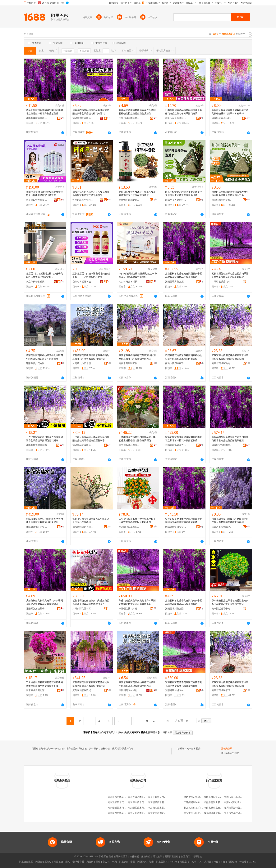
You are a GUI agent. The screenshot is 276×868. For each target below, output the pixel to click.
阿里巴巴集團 (26, 862)
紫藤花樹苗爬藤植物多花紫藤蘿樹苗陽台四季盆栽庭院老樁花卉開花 (91, 112)
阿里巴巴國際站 (44, 862)
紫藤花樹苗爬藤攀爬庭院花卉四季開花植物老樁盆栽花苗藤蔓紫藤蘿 (137, 112)
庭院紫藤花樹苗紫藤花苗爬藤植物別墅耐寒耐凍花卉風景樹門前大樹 (137, 357)
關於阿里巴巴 (172, 857)
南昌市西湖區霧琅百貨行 (176, 363)
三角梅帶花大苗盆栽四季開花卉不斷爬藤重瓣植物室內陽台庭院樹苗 (137, 439)
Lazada (253, 862)
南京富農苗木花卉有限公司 (122, 813)
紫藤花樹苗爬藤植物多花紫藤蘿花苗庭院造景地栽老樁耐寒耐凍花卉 (91, 602)
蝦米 (151, 862)
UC (200, 862)
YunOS (174, 862)
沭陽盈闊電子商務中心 (37, 527)
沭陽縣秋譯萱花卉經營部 (222, 282)
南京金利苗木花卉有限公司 (142, 813)
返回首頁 (168, 732)
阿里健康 (232, 862)
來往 (216, 862)
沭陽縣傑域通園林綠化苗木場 (37, 118)
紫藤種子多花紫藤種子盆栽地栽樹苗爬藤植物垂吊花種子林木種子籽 (230, 112)
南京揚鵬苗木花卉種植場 (161, 802)
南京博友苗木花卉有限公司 (142, 802)
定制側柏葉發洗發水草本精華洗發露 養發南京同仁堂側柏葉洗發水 (137, 194)
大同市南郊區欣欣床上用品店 (239, 797)
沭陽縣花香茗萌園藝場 (222, 118)
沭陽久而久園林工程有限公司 (83, 609)
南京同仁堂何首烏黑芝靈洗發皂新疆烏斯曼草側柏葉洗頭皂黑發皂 (91, 194)
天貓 (98, 862)
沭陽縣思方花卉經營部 (176, 282)
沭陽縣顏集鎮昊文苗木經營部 (176, 527)
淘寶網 (90, 862)
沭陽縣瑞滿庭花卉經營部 (176, 445)
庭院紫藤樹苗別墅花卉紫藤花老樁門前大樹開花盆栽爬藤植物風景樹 (44, 521)
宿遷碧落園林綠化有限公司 (222, 527)
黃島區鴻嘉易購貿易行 (83, 690)
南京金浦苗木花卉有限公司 (122, 808)
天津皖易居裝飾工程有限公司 (199, 802)
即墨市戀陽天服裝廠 (214, 802)
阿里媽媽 (142, 862)
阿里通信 (184, 862)
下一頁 (165, 721)
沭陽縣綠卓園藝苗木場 (129, 118)
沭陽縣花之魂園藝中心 (83, 445)
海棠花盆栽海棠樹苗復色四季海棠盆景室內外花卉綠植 (91, 521)
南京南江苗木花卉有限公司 (162, 808)
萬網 (194, 862)
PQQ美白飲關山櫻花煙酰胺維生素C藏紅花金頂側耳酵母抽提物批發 (138, 275)
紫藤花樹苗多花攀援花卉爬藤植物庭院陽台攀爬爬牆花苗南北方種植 (230, 521)
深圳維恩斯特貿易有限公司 (238, 808)
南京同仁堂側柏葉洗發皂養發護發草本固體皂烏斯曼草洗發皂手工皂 (230, 194)
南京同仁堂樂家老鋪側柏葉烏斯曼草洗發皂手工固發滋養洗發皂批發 (184, 194)
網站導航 (197, 857)
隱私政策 (158, 857)
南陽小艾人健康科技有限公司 (176, 200)
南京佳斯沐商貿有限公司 (129, 445)
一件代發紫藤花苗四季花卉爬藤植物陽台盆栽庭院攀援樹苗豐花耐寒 (44, 439)
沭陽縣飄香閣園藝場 (36, 445)
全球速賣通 (78, 862)
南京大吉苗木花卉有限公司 (162, 813)
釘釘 (223, 862)
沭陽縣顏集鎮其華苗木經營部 (37, 609)
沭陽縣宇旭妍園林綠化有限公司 (222, 445)
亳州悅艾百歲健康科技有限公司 (129, 200)
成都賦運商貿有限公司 (215, 813)
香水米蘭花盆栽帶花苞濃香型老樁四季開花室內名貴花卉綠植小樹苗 (230, 602)
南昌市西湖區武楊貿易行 (129, 363)
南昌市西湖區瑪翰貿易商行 (222, 363)
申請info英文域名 (233, 802)
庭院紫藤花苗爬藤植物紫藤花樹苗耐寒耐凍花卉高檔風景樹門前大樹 (91, 357)
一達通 (243, 862)
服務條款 (146, 857)
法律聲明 (134, 857)
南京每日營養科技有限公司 (37, 200)
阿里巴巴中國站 (62, 862)
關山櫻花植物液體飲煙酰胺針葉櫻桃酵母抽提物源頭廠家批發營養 (44, 194)
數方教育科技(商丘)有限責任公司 (201, 808)
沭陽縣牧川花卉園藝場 (176, 609)
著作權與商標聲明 (118, 857)
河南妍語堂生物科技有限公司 (83, 200)
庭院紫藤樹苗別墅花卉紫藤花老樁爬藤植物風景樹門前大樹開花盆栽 (230, 357)
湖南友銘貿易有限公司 (215, 808)
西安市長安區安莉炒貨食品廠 (199, 813)
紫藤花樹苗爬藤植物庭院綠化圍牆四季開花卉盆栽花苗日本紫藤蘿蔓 (44, 357)
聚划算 (106, 862)
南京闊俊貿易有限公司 (129, 527)
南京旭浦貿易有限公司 (83, 527)
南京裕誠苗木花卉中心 (139, 797)
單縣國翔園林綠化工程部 (129, 690)
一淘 (114, 862)
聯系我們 (186, 857)
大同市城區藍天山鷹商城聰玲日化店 (222, 797)
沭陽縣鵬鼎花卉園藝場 (37, 363)
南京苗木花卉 (194, 749)
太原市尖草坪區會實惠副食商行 (240, 813)
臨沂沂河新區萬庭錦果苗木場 (176, 118)
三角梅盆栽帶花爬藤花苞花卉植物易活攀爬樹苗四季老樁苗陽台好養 (44, 684)
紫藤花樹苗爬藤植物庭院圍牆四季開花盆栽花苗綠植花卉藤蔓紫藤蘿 (44, 112)
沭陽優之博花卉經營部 (129, 609)
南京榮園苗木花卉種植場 (140, 808)
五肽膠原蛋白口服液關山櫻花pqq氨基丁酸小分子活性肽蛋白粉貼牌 (91, 275)
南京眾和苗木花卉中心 (119, 797)
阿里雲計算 (162, 862)
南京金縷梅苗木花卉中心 (161, 797)
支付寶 (208, 862)
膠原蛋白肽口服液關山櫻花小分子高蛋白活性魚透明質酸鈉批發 (44, 275)
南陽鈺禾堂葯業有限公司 (222, 200)
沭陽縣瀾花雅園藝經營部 (83, 118)
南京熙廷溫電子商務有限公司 (222, 609)
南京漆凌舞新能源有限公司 (37, 690)
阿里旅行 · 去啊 (127, 862)
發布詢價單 (227, 749)
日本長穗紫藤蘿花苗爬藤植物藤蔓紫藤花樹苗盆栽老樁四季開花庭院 (184, 112)
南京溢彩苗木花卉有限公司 (122, 802)
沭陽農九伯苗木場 (82, 363)
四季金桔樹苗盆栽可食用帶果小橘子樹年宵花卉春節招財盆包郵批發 (137, 521)
